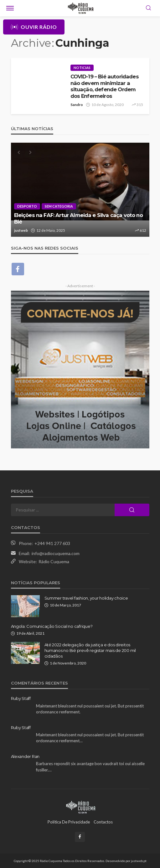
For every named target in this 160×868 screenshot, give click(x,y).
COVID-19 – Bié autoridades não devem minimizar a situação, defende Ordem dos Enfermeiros (105, 86)
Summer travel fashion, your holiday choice (86, 598)
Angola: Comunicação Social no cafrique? (52, 626)
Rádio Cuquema (54, 561)
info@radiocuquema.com (56, 553)
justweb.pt (139, 861)
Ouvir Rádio (34, 27)
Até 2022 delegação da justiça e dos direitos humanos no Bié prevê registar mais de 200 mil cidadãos (90, 650)
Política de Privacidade (69, 822)
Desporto (27, 206)
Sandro (77, 105)
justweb (21, 230)
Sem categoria (59, 206)
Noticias (82, 68)
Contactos (103, 822)
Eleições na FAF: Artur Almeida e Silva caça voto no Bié (78, 218)
